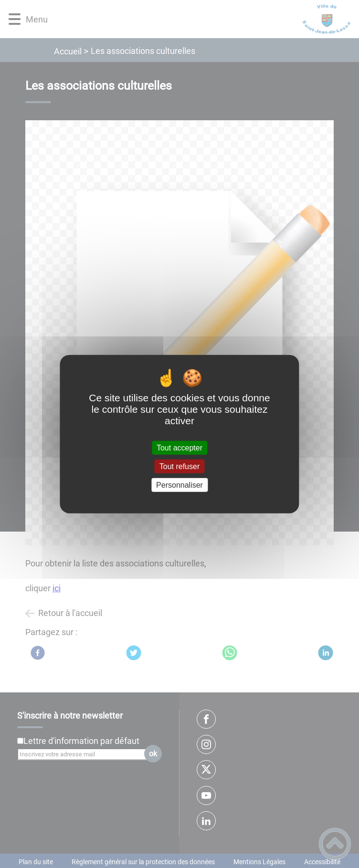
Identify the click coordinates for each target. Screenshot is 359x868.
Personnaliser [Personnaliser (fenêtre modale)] (179, 485)
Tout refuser (179, 466)
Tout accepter (179, 447)
